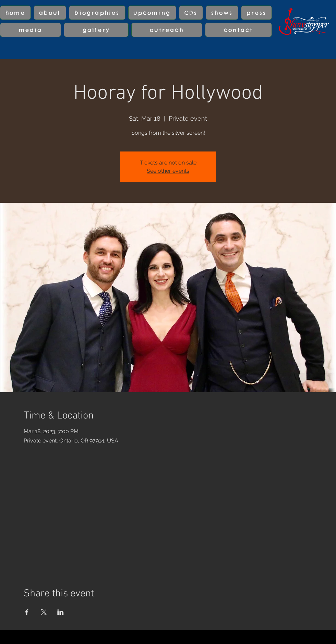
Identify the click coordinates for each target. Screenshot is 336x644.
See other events (168, 171)
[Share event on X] (44, 612)
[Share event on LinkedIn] (61, 612)
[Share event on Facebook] (27, 612)
